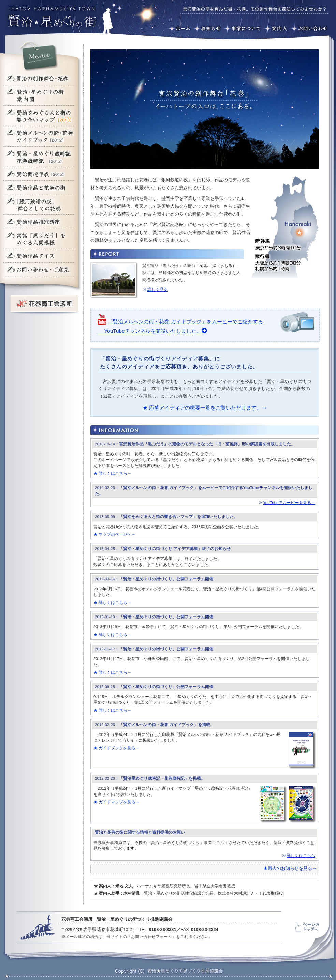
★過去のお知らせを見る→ (290, 868)
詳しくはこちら (301, 856)
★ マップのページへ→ (114, 534)
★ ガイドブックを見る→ (116, 748)
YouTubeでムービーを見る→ (289, 503)
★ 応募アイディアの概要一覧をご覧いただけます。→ (205, 408)
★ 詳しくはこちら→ (112, 473)
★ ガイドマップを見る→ (116, 802)
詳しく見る (158, 289)
